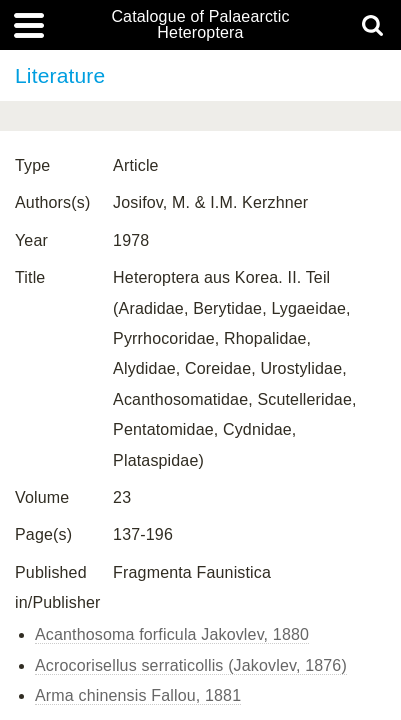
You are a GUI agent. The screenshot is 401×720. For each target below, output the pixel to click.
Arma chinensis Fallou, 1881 (138, 695)
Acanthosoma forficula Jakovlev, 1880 (172, 634)
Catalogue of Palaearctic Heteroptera (200, 25)
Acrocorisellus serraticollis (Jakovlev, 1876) (191, 665)
